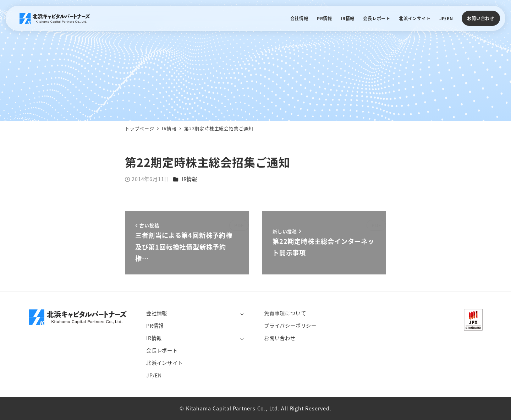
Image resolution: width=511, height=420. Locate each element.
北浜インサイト (165, 363)
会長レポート (162, 350)
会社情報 (157, 313)
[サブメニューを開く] (242, 314)
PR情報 (155, 326)
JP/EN (154, 375)
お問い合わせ (481, 18)
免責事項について (285, 313)
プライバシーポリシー (290, 326)
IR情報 (189, 179)
